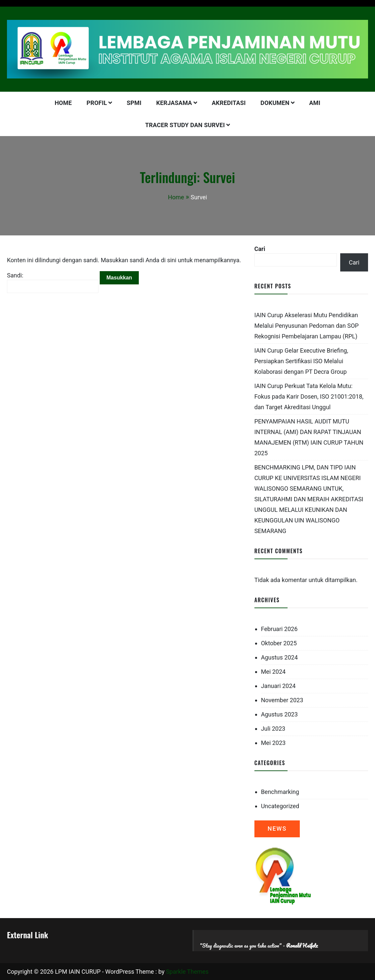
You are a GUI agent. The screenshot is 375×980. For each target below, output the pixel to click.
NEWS (277, 829)
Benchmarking (280, 792)
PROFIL (97, 103)
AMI (315, 103)
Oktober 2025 (279, 643)
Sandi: (53, 282)
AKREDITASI (229, 103)
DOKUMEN (275, 103)
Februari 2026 (279, 629)
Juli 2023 (273, 729)
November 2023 (282, 700)
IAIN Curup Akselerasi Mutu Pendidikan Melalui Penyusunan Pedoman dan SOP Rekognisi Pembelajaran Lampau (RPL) (307, 326)
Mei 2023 (273, 743)
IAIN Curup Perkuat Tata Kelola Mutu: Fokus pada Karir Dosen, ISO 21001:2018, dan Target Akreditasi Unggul (309, 396)
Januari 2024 (278, 686)
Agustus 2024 (279, 657)
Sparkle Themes (187, 972)
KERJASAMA (174, 103)
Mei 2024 (273, 672)
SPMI (134, 103)
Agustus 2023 (279, 714)
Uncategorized (280, 806)
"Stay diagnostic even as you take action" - (259, 946)
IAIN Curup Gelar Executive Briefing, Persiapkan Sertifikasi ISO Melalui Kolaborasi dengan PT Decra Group (301, 361)
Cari (260, 249)
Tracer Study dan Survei (185, 125)
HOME (63, 103)
